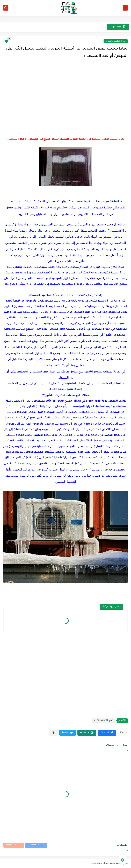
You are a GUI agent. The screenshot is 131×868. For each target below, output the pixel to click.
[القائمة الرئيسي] (125, 8)
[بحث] (6, 8)
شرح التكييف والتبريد (116, 41)
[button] (107, 733)
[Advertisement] (65, 99)
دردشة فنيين (97, 863)
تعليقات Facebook (36, 845)
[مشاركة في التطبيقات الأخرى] (53, 733)
